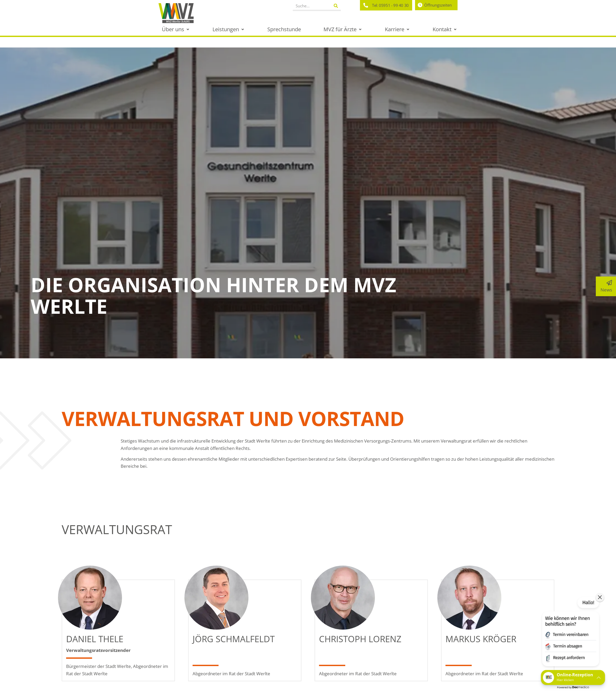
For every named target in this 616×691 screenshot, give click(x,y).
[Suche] (336, 6)
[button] (176, 29)
